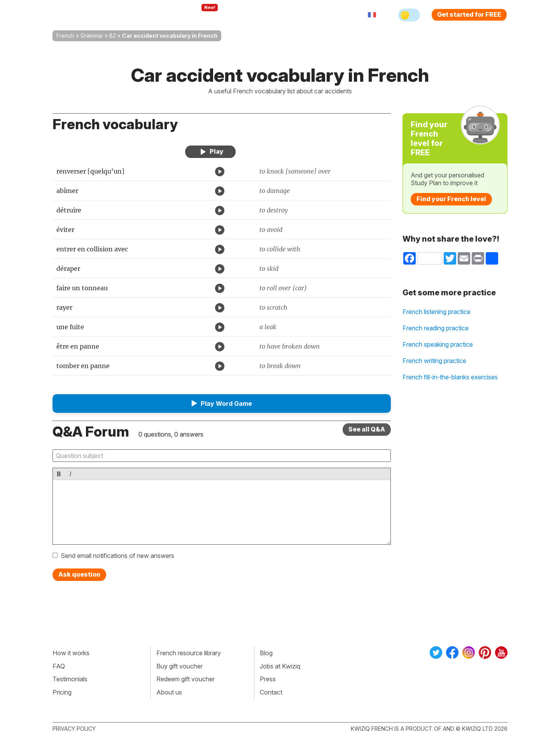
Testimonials (70, 679)
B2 (113, 36)
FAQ (59, 666)
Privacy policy (74, 729)
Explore (202, 15)
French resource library (189, 653)
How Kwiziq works (148, 15)
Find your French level (451, 199)
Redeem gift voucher (185, 679)
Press (268, 679)
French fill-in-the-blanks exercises (450, 377)
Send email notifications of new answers (117, 556)
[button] (222, 403)
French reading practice (436, 328)
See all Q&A (367, 429)
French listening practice (437, 312)
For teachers (247, 15)
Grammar (92, 36)
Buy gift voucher (179, 666)
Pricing (289, 15)
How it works (71, 653)
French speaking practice (438, 344)
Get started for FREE (469, 14)
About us (169, 692)
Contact (271, 692)
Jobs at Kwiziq (280, 666)
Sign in (321, 15)
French (65, 36)
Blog (266, 653)
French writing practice (434, 361)
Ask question (79, 574)
